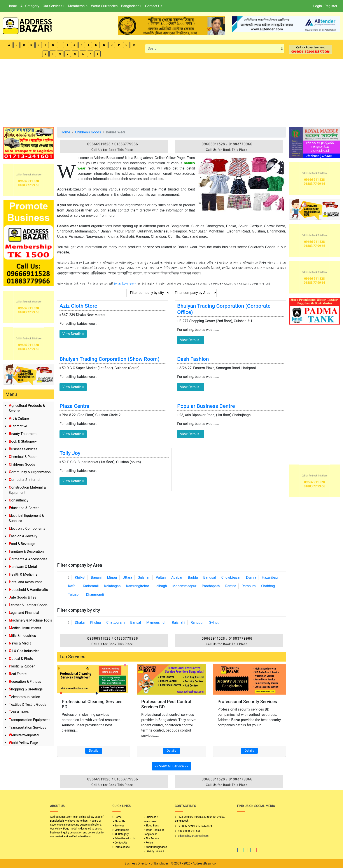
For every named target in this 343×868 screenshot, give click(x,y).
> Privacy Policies (154, 851)
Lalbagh (161, 586)
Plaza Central (75, 406)
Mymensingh (156, 623)
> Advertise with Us (124, 838)
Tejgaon (74, 595)
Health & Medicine (23, 574)
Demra (251, 577)
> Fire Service (151, 838)
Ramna (231, 586)
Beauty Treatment (23, 434)
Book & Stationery (23, 441)
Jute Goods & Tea (23, 597)
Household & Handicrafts (28, 590)
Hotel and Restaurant (25, 582)
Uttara (127, 577)
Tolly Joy (70, 453)
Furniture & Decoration (26, 551)
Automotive (18, 426)
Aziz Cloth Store (78, 306)
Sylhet (214, 623)
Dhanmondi (95, 595)
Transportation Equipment (29, 720)
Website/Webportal (24, 735)
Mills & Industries (22, 636)
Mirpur (112, 577)
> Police (148, 843)
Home (12, 6)
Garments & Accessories (28, 559)
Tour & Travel (19, 712)
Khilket (80, 577)
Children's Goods (22, 464)
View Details (73, 334)
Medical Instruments (25, 628)
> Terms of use (121, 847)
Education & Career (24, 508)
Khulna (95, 623)
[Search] (212, 49)
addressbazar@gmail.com (193, 836)
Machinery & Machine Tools (30, 620)
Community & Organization (30, 472)
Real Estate (18, 674)
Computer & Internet (25, 480)
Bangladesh (131, 6)
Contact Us (154, 6)
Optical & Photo (21, 659)
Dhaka (80, 623)
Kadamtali (91, 586)
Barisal (136, 623)
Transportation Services (27, 727)
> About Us (119, 821)
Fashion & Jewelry (23, 536)
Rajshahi (179, 623)
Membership (78, 6)
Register (331, 6)
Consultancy (18, 500)
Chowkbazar (231, 577)
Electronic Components (27, 528)
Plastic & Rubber (22, 666)
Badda (193, 577)
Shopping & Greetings (26, 689)
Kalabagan (112, 586)
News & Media (20, 643)
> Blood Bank (151, 826)
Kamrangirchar (137, 586)
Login (318, 6)
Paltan (161, 577)
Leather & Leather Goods (28, 605)
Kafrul (73, 586)
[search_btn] (282, 49)
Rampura (249, 586)
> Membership (121, 830)
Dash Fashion (193, 359)
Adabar (177, 577)
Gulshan (144, 577)
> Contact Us (120, 843)
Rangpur (197, 623)
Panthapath (211, 586)
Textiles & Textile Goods (28, 705)
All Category (30, 6)
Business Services (23, 449)
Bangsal (209, 577)
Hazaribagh (271, 577)
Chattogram (115, 623)
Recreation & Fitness (25, 682)
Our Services (53, 6)
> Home (117, 817)
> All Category (121, 834)
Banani (96, 577)
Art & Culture (19, 418)
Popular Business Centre (206, 406)
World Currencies (104, 6)
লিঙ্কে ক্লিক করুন (125, 284)
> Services (118, 826)
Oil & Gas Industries (24, 651)
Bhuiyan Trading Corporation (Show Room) (109, 359)
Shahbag (268, 586)
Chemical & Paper (23, 457)
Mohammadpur (184, 586)
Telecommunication (24, 697)
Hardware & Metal (23, 567)
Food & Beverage (22, 544)
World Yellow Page (23, 743)
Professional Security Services (247, 702)
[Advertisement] (171, 92)
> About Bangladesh (155, 847)
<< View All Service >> (171, 766)
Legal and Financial (24, 613)
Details (94, 751)
